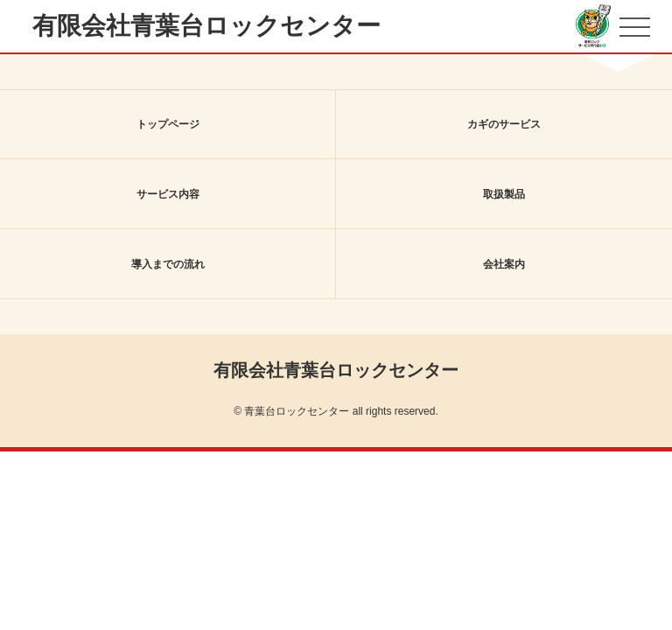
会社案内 (504, 264)
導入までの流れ (168, 264)
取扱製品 (504, 194)
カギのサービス (504, 124)
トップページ (168, 124)
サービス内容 (168, 194)
